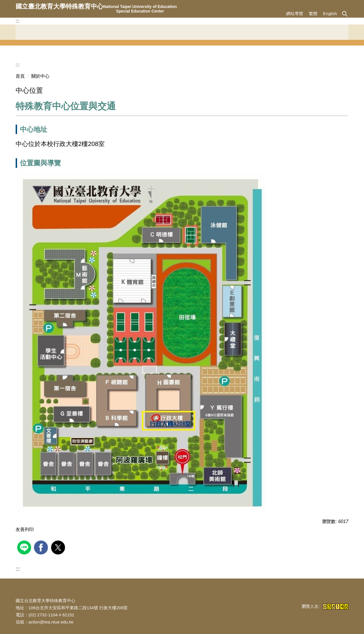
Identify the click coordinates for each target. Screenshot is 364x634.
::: (17, 21)
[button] (344, 13)
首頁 (20, 76)
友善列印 (25, 529)
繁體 (313, 14)
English (330, 14)
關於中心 (40, 76)
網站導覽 (295, 14)
